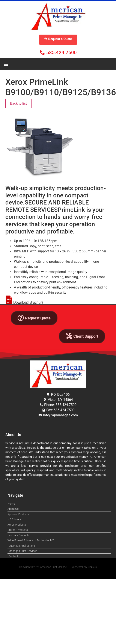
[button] (6, 64)
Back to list (18, 103)
